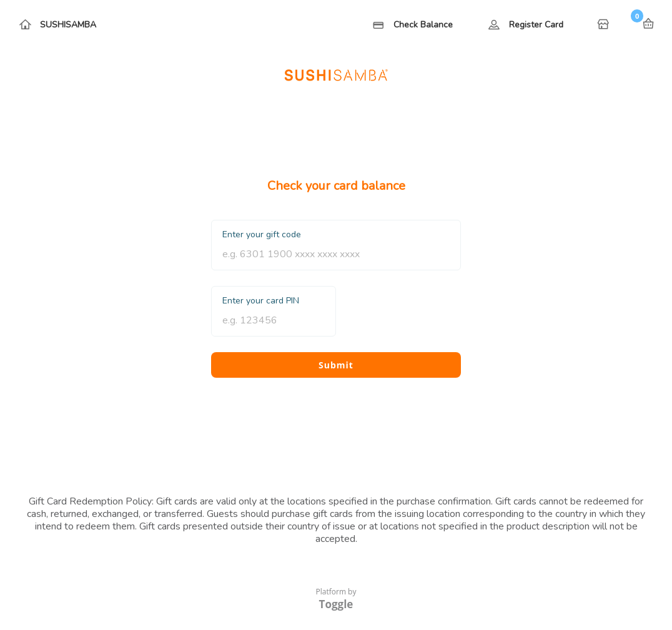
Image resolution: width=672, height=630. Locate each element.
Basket (648, 24)
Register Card (536, 25)
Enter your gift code (262, 234)
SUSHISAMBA (68, 25)
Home (605, 25)
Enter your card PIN (261, 301)
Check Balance (423, 25)
